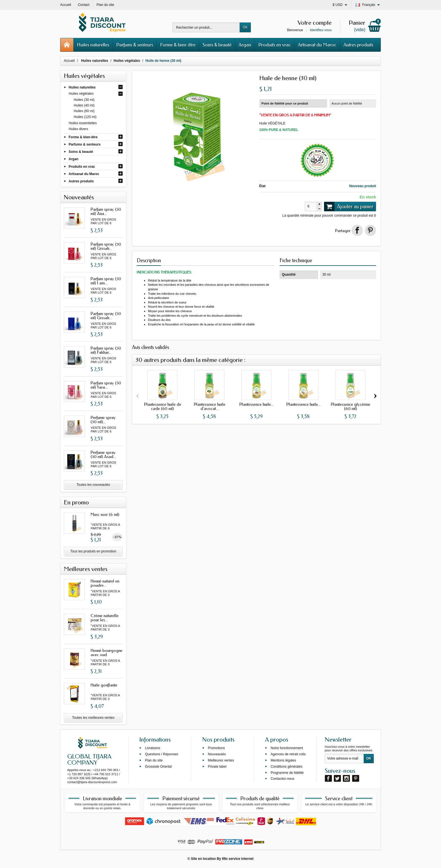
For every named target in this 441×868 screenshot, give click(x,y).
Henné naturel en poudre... (105, 583)
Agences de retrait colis (288, 754)
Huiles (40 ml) (84, 105)
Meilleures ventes (221, 760)
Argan (245, 45)
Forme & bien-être (178, 45)
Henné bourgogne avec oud (106, 653)
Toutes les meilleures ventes (93, 718)
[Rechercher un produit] (206, 27)
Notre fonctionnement (287, 748)
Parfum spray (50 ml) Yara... (106, 385)
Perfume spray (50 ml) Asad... (103, 455)
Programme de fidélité (287, 772)
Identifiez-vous (321, 30)
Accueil (69, 61)
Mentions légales (283, 760)
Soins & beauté (217, 45)
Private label (217, 766)
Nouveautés (217, 754)
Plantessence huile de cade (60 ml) (163, 406)
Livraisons (152, 748)
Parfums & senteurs (135, 45)
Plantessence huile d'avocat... (210, 406)
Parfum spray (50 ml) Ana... (106, 211)
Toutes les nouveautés (93, 485)
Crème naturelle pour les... (104, 618)
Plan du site (154, 760)
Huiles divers (79, 129)
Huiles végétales (81, 94)
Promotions (216, 748)
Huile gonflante (104, 685)
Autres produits (358, 45)
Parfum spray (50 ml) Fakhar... (106, 350)
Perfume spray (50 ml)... (103, 420)
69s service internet (238, 859)
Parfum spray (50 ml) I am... (106, 281)
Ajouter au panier (349, 207)
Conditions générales (286, 766)
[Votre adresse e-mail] (344, 759)
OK (245, 27)
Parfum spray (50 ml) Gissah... (106, 246)
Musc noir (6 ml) (105, 515)
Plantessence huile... (256, 404)
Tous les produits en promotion (93, 551)
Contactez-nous (282, 779)
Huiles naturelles (93, 45)
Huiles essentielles (83, 123)
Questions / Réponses (161, 754)
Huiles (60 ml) (84, 111)
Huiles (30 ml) (84, 100)
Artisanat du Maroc (317, 45)
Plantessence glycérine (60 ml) (350, 406)
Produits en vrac (274, 45)
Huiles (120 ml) (85, 117)
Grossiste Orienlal (158, 766)
